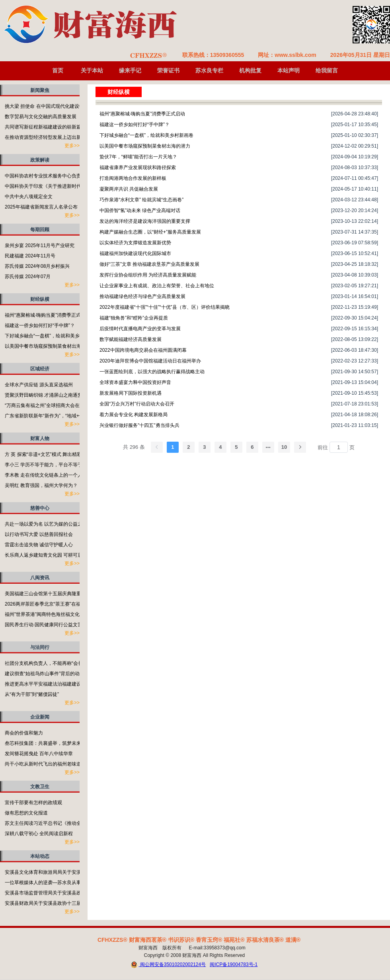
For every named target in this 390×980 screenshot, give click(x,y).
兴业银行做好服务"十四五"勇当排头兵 (139, 425)
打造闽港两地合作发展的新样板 (133, 178)
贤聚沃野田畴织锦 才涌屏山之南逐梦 (44, 395)
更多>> (72, 146)
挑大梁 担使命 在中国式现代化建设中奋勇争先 (54, 106)
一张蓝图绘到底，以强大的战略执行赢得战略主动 (152, 372)
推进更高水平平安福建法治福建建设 (43, 684)
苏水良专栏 (209, 70)
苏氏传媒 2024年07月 (28, 277)
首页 (58, 70)
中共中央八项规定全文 (29, 197)
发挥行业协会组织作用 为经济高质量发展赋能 (148, 275)
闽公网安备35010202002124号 (168, 965)
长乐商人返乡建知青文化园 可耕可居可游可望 (53, 555)
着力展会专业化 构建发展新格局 (134, 415)
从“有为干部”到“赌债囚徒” (32, 694)
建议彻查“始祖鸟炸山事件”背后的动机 (45, 674)
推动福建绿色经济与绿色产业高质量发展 (142, 296)
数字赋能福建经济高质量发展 (131, 339)
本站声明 (289, 70)
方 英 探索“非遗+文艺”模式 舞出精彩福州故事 (53, 454)
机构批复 (250, 70)
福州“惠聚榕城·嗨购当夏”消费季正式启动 (48, 315)
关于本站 (92, 70)
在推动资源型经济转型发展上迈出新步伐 (48, 137)
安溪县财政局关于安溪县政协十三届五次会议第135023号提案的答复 (77, 903)
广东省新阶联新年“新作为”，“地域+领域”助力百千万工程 (64, 416)
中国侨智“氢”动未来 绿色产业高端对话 (140, 210)
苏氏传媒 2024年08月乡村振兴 (37, 266)
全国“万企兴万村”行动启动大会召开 (137, 404)
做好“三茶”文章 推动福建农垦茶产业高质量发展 (149, 264)
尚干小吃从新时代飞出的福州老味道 (43, 764)
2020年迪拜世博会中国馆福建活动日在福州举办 (150, 361)
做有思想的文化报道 (26, 813)
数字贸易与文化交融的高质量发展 (41, 117)
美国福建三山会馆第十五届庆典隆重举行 (48, 594)
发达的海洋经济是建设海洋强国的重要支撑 (145, 221)
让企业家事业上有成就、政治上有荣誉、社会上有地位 (157, 286)
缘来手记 (130, 70)
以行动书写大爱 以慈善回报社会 (39, 534)
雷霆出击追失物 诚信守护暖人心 (39, 545)
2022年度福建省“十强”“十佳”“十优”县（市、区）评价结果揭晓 (165, 307)
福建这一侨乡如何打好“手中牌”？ (40, 325)
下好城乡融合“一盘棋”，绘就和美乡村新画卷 (52, 336)
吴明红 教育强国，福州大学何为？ (41, 485)
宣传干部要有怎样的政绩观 (33, 803)
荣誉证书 (168, 70)
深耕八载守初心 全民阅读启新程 (39, 834)
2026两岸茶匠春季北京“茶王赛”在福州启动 (50, 604)
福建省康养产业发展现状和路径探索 (138, 168)
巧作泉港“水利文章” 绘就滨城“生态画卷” (141, 200)
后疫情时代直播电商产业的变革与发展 (140, 329)
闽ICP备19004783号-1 (234, 964)
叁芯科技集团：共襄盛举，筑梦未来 (43, 743)
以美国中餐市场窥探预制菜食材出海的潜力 (50, 346)
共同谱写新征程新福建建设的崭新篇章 (45, 127)
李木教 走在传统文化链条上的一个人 (44, 475)
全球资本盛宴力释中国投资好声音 (135, 382)
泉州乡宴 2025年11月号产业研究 (40, 245)
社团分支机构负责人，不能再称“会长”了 (47, 663)
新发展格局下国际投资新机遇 (131, 393)
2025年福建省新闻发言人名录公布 (41, 207)
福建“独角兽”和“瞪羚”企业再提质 (134, 318)
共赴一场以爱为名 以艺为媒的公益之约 (46, 524)
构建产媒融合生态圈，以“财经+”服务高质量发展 (150, 232)
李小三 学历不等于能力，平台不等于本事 (48, 465)
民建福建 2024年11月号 (30, 256)
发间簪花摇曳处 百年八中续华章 (39, 754)
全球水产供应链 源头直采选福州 (39, 385)
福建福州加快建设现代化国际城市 (135, 253)
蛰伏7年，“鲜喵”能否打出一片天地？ (138, 157)
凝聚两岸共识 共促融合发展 (129, 189)
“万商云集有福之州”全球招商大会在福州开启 (52, 405)
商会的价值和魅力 (24, 733)
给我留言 (327, 70)
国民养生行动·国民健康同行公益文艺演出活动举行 (58, 625)
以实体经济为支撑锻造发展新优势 (135, 243)
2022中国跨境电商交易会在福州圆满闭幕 (143, 350)
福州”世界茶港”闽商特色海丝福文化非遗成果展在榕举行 (64, 614)
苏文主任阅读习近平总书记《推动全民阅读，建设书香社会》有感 (74, 823)
